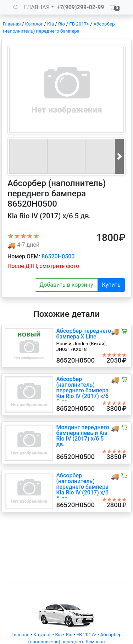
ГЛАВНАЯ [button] (37, 7)
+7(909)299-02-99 (81, 7)
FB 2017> (79, 24)
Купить (111, 285)
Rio (62, 24)
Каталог (34, 24)
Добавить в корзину (66, 285)
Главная (12, 24)
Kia (51, 24)
